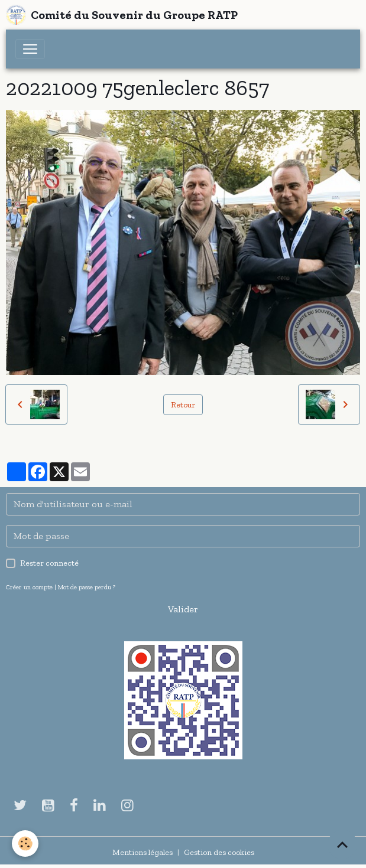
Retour (183, 405)
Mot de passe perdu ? (87, 587)
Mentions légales (142, 852)
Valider (183, 609)
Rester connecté (49, 563)
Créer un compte (29, 587)
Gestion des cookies (219, 852)
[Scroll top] (342, 844)
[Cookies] (25, 843)
